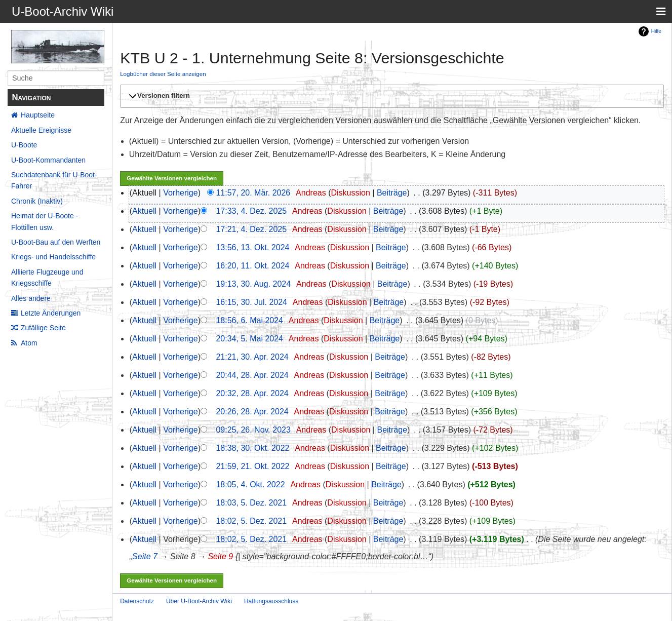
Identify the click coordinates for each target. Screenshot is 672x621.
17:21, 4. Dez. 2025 (251, 229)
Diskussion (350, 193)
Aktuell (144, 211)
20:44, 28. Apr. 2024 (252, 375)
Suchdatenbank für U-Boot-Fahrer (54, 180)
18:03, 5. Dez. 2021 (251, 503)
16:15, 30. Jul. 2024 (251, 302)
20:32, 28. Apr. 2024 (252, 393)
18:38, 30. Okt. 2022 (252, 448)
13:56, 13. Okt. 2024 (252, 247)
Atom (29, 343)
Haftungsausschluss (271, 601)
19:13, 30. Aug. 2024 (253, 284)
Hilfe (656, 31)
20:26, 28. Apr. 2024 (252, 412)
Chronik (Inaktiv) (37, 201)
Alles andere (31, 298)
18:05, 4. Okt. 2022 (250, 484)
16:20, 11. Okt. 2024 (252, 266)
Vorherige (181, 193)
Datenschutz (137, 601)
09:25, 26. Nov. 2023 (253, 430)
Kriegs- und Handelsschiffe (53, 257)
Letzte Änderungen (51, 313)
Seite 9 (220, 556)
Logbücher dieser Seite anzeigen (163, 74)
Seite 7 (145, 556)
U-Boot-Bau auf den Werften (56, 242)
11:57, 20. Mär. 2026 (253, 193)
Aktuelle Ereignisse (41, 130)
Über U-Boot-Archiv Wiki (199, 601)
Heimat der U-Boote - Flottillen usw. (45, 221)
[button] (390, 96)
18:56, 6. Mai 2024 (249, 320)
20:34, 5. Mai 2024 (249, 339)
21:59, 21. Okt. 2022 (252, 466)
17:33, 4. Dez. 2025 (251, 211)
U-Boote (24, 145)
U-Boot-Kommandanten (48, 160)
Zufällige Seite (43, 328)
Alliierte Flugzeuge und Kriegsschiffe (47, 278)
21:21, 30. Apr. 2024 (252, 357)
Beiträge (392, 193)
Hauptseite (38, 115)
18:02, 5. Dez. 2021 (251, 521)
